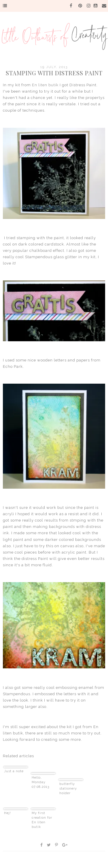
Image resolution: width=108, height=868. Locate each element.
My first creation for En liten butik (42, 820)
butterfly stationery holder (68, 789)
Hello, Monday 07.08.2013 (40, 782)
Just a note (14, 771)
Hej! (7, 813)
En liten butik (45, 85)
